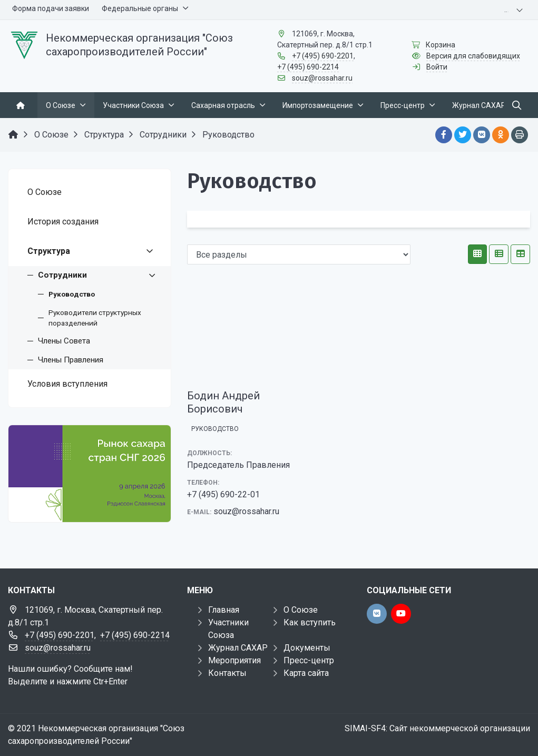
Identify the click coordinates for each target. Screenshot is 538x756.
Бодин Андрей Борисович (223, 402)
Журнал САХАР (238, 648)
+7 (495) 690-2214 (308, 67)
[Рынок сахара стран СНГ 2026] (90, 474)
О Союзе (301, 610)
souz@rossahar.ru (322, 78)
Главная (224, 610)
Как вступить (310, 622)
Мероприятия (234, 660)
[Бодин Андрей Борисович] (239, 333)
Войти (437, 67)
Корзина (441, 45)
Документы (307, 648)
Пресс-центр (309, 660)
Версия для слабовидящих (473, 56)
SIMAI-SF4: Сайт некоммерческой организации (437, 728)
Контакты (227, 673)
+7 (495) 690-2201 (323, 56)
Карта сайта (306, 673)
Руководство (215, 429)
